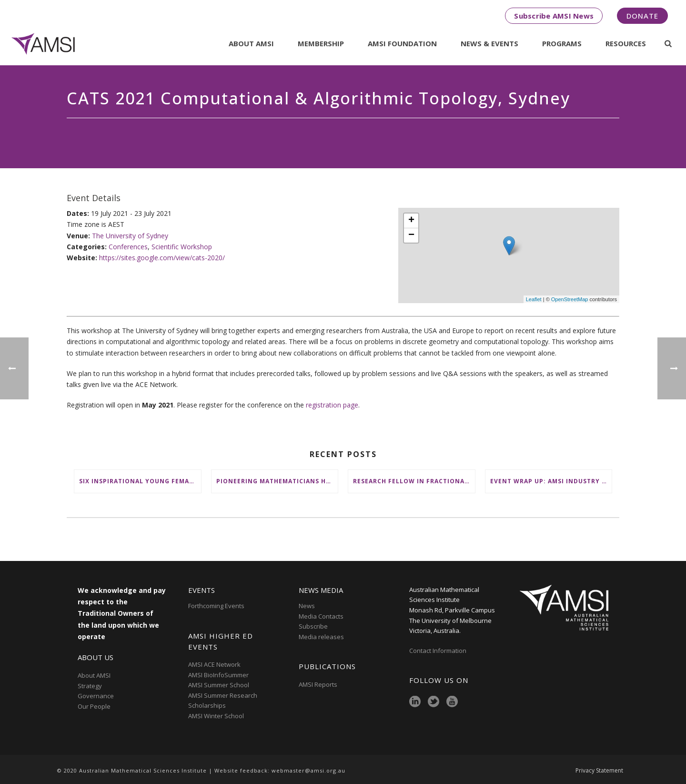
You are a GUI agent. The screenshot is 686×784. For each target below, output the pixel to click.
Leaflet (534, 299)
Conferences (128, 247)
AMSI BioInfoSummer (218, 675)
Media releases (321, 637)
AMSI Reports (318, 684)
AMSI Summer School (219, 685)
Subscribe (313, 626)
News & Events (489, 43)
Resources (626, 43)
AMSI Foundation (402, 43)
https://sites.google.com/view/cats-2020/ (162, 258)
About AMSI (251, 43)
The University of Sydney (130, 236)
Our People (94, 706)
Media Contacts (321, 616)
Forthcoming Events (216, 606)
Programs (562, 43)
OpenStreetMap (570, 299)
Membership (321, 43)
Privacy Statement (599, 771)
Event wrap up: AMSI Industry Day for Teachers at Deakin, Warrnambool (551, 481)
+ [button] (411, 221)
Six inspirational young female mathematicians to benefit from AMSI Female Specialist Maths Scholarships (140, 481)
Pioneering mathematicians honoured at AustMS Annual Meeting (277, 481)
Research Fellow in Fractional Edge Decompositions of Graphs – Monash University (414, 481)
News (307, 606)
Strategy (90, 686)
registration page (332, 405)
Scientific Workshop (182, 247)
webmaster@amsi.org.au (308, 770)
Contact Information (439, 651)
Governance (96, 696)
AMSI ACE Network (214, 664)
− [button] (411, 235)
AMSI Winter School (216, 716)
